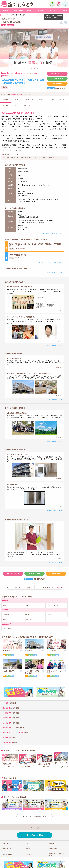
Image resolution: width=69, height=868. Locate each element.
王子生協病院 (51, 651)
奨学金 (29, 11)
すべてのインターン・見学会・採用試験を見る (50, 262)
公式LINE (30, 854)
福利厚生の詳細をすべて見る (54, 441)
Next (67, 48)
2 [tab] (34, 69)
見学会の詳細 (57, 84)
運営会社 (28, 849)
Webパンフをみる (57, 74)
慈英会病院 (7, 651)
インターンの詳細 (57, 79)
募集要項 (14, 94)
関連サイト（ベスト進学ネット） (56, 854)
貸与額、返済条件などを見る (54, 272)
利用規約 (51, 843)
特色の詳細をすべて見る (56, 400)
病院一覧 (40, 11)
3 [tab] (37, 69)
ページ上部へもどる (34, 828)
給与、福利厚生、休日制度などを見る (52, 233)
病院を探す (6, 11)
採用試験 (19, 94)
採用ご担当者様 (53, 849)
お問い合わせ (29, 843)
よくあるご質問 (7, 843)
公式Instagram (8, 854)
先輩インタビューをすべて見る (54, 563)
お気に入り (52, 11)
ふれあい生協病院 (9, 671)
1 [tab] (32, 69)
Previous (2, 48)
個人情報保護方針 (8, 849)
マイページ (62, 11)
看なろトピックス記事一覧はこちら (34, 817)
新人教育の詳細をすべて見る (54, 345)
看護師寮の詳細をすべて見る (54, 511)
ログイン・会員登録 (36, 835)
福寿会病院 (29, 651)
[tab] (34, 703)
